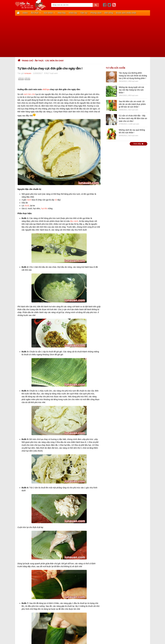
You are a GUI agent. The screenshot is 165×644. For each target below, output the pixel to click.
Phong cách (95, 13)
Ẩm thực (35, 13)
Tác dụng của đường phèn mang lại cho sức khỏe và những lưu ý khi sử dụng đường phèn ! (133, 75)
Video (25, 13)
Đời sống (108, 13)
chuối (27, 205)
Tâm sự (83, 13)
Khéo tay (72, 13)
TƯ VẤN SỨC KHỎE (116, 68)
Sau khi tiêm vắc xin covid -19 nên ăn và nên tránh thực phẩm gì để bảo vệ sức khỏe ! (132, 104)
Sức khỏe (48, 13)
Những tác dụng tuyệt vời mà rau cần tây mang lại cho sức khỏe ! (131, 90)
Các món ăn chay (54, 60)
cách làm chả (29, 94)
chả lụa (46, 89)
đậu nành (74, 221)
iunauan (28, 73)
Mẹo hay (61, 13)
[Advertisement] (83, 36)
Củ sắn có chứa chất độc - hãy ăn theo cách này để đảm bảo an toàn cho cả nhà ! (133, 118)
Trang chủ (25, 60)
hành (29, 200)
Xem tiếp (138, 143)
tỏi (56, 200)
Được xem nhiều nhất (125, 13)
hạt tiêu (44, 208)
